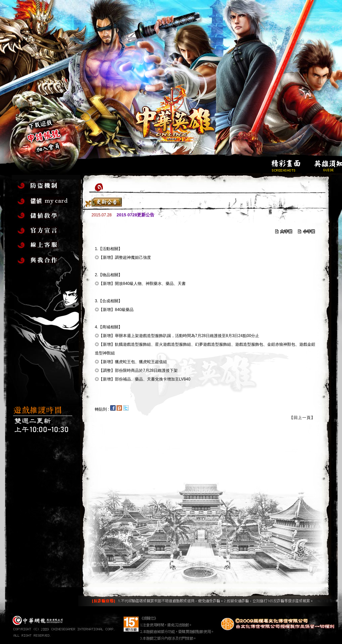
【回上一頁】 (302, 418)
